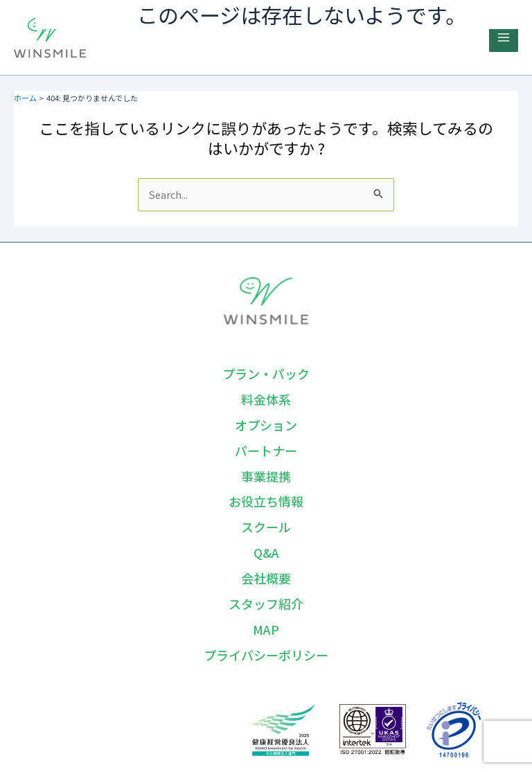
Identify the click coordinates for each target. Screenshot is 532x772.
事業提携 (266, 476)
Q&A (266, 552)
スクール (266, 527)
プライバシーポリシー (266, 655)
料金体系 (266, 399)
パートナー (266, 450)
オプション (266, 425)
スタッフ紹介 (266, 604)
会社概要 (266, 578)
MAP (266, 629)
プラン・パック (266, 374)
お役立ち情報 (266, 501)
